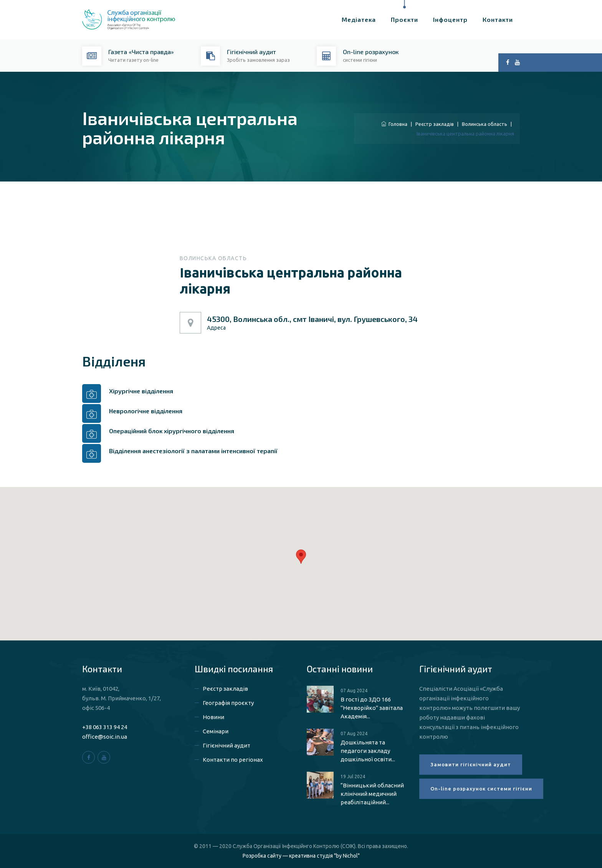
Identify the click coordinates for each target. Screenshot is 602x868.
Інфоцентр (450, 19)
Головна (394, 124)
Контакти (498, 19)
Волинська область (485, 124)
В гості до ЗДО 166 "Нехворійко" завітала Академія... (372, 708)
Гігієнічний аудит (227, 745)
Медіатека (359, 19)
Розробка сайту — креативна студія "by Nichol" (301, 856)
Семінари (216, 731)
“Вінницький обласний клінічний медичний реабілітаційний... (372, 794)
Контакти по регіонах (233, 760)
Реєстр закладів (435, 124)
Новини (213, 717)
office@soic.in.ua (105, 737)
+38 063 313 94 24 (105, 727)
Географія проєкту (228, 703)
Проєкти (404, 19)
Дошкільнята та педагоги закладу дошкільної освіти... (368, 751)
